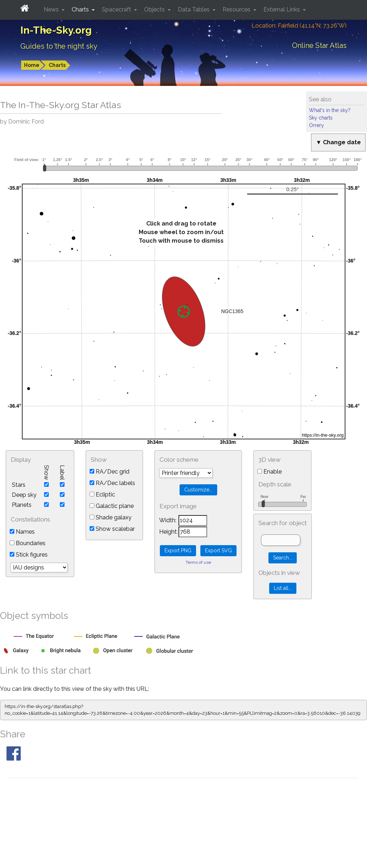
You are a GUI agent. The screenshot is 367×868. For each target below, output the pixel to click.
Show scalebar (112, 529)
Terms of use (198, 562)
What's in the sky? (330, 110)
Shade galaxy (111, 517)
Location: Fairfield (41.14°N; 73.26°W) (299, 26)
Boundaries (28, 543)
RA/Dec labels (112, 483)
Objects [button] (155, 9)
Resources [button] (237, 9)
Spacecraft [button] (117, 9)
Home (32, 65)
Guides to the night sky (59, 46)
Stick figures (29, 555)
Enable (270, 472)
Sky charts (321, 118)
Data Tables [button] (194, 9)
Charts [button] (81, 9)
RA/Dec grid (109, 472)
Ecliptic (102, 494)
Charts (57, 65)
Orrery (316, 125)
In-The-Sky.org (56, 30)
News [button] (52, 9)
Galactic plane (112, 506)
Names (22, 532)
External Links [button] (282, 9)
